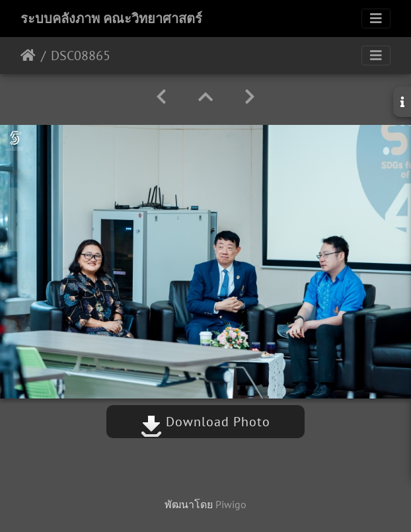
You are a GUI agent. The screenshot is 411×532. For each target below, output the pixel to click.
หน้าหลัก (28, 56)
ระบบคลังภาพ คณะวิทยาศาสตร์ (111, 19)
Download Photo (205, 422)
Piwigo (231, 504)
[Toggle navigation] (376, 19)
